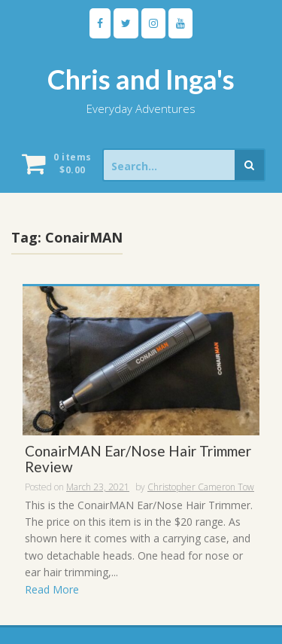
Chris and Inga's (141, 79)
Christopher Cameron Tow (201, 487)
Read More (52, 589)
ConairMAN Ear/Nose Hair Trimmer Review (138, 459)
